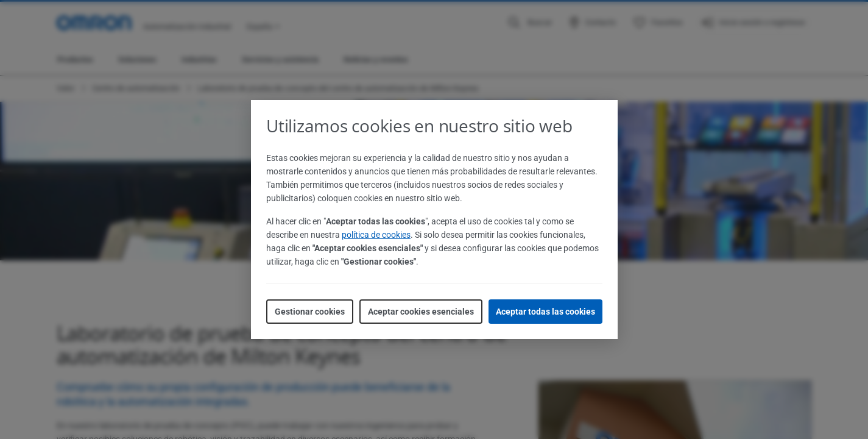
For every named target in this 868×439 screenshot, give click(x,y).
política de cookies (376, 235)
